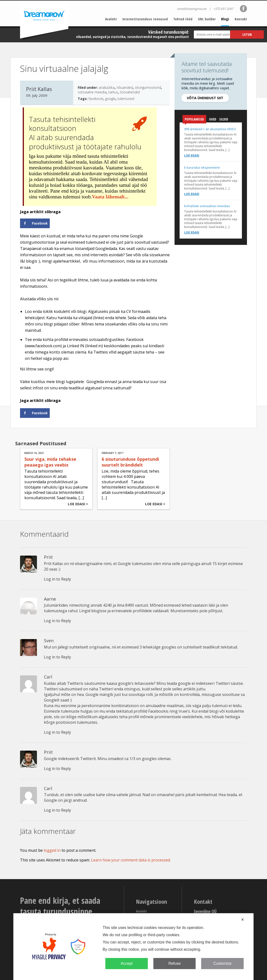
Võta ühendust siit (205, 98)
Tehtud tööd (183, 19)
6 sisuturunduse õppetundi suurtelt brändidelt (130, 462)
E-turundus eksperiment (202, 167)
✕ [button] (242, 920)
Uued (213, 119)
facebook (96, 99)
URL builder (207, 19)
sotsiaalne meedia (92, 92)
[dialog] (133, 947)
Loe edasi (192, 155)
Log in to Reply (57, 579)
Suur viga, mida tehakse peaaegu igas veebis (50, 462)
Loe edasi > (78, 504)
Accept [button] (127, 963)
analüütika (107, 87)
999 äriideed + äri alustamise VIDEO (210, 129)
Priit (48, 557)
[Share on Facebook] (35, 223)
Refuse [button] (175, 963)
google (110, 99)
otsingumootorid (148, 87)
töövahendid (130, 92)
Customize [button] (223, 963)
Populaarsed (194, 120)
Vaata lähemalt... (110, 197)
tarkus (113, 92)
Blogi (225, 19)
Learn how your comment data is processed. (131, 860)
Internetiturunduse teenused (145, 19)
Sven (49, 641)
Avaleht (111, 19)
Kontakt (241, 19)
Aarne (50, 599)
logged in (52, 850)
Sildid (224, 119)
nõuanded (125, 87)
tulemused (126, 99)
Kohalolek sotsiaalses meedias (207, 206)
